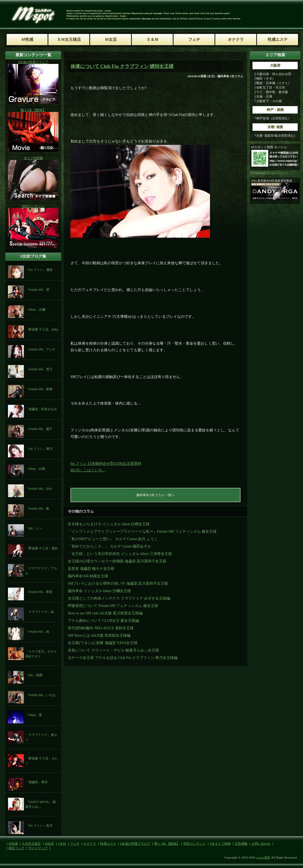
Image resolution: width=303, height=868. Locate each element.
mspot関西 (263, 858)
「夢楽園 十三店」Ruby (42, 329)
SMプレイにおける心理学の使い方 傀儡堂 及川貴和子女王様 (118, 583)
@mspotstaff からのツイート (270, 172)
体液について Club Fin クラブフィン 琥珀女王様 (122, 66)
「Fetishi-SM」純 (37, 632)
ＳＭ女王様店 (31, 844)
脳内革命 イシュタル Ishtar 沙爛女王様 (99, 591)
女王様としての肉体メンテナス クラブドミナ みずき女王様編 (119, 598)
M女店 (50, 844)
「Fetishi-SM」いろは (40, 695)
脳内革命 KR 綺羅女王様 (88, 576)
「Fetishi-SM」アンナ (40, 349)
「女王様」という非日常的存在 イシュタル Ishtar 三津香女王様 (120, 554)
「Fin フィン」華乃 (39, 449)
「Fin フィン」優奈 (39, 270)
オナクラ (90, 844)
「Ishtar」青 (34, 715)
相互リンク (16, 848)
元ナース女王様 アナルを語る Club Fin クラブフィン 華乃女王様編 (123, 658)
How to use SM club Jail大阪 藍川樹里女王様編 (105, 613)
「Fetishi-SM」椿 (37, 509)
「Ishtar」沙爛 (35, 310)
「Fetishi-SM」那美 (39, 592)
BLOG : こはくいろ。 (88, 470)
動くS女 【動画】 (167, 844)
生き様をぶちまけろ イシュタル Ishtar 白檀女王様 (109, 524)
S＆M (62, 844)
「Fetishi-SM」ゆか (39, 489)
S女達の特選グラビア (135, 844)
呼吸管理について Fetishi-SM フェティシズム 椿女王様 (113, 606)
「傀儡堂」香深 (36, 782)
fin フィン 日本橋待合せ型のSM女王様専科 (106, 464)
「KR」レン (34, 528)
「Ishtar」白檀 (35, 469)
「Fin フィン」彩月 (39, 826)
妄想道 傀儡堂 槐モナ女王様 (91, 569)
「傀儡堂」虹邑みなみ (41, 409)
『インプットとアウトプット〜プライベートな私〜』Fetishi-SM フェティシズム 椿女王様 (142, 531)
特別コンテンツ (195, 844)
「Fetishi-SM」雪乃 (39, 369)
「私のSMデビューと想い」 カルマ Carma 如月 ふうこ (113, 539)
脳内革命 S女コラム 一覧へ (156, 495)
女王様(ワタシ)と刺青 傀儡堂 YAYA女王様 (103, 643)
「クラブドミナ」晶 (40, 612)
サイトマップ (38, 848)
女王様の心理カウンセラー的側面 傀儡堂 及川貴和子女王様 (117, 561)
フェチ (75, 844)
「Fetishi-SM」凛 (37, 290)
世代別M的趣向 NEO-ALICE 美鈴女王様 (101, 628)
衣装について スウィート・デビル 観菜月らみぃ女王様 (113, 650)
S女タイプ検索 (220, 844)
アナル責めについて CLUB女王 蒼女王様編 (103, 621)
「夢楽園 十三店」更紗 (42, 548)
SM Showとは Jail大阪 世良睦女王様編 (99, 635)
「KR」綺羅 (34, 675)
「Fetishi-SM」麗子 (39, 429)
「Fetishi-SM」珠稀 (39, 389)
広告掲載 (241, 844)
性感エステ (108, 844)
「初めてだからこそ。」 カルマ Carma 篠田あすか (110, 546)
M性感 (13, 844)
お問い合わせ (261, 844)
